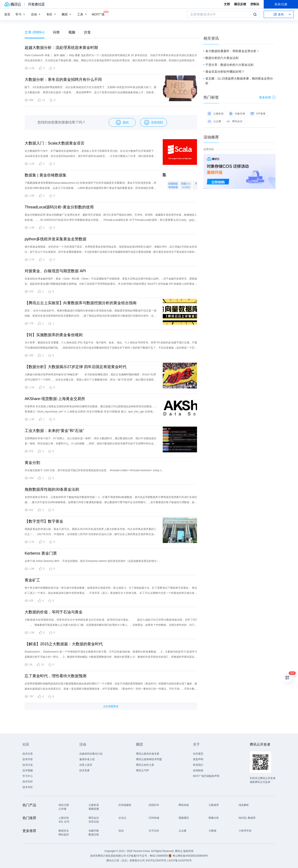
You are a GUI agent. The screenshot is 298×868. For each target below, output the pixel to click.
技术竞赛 (84, 770)
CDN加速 (154, 818)
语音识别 (94, 822)
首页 (7, 14)
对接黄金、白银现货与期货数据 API (55, 271)
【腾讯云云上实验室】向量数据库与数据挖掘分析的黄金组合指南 (81, 303)
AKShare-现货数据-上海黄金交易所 (55, 399)
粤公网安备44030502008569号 (190, 856)
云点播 (214, 121)
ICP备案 (258, 114)
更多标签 (267, 97)
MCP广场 (98, 14)
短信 (121, 831)
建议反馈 (240, 4)
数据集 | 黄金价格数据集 (46, 175)
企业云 (122, 818)
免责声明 (198, 759)
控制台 (255, 4)
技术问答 (28, 759)
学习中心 (28, 776)
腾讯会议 (235, 121)
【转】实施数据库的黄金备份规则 (54, 335)
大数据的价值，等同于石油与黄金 (54, 612)
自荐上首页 (86, 765)
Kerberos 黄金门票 (41, 553)
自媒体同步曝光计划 (91, 754)
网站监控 (64, 835)
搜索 (255, 14)
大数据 (212, 831)
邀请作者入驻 (87, 759)
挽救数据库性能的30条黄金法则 (52, 489)
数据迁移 (94, 835)
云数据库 (214, 805)
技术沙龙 (28, 765)
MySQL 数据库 (247, 818)
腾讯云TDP (143, 770)
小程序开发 (245, 831)
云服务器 (216, 114)
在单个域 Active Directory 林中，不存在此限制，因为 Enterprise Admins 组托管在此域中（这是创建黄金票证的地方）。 (93, 561)
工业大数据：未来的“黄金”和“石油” (54, 431)
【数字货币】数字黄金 (44, 521)
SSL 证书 (64, 822)
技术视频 (28, 770)
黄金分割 (32, 463)
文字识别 (154, 831)
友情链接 (198, 770)
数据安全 (64, 831)
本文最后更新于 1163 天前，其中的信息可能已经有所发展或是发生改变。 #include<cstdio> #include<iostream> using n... (94, 470)
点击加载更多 (111, 706)
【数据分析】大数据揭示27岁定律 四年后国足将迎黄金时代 (76, 367)
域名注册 (64, 805)
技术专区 (28, 787)
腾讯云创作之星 (145, 765)
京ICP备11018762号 (180, 860)
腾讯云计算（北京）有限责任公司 (126, 860)
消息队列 (154, 805)
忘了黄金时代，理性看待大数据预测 (56, 676)
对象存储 (237, 114)
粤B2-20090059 (159, 856)
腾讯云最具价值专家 (148, 754)
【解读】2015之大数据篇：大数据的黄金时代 (64, 644)
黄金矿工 (32, 580)
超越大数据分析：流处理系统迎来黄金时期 (61, 48)
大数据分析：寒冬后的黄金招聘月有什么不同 (63, 80)
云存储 (62, 809)
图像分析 (214, 818)
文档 (227, 4)
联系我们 (198, 765)
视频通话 (184, 818)
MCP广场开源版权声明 (206, 776)
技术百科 (28, 782)
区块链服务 (125, 805)
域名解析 (244, 805)
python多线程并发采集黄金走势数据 (56, 239)
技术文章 (28, 754)
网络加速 (184, 805)
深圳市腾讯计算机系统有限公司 (108, 856)
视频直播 (94, 809)
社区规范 (198, 754)
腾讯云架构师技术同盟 (149, 759)
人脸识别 (64, 818)
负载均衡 (94, 831)
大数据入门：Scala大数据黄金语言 (55, 143)
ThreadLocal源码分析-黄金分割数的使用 (59, 207)
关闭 (272, 158)
